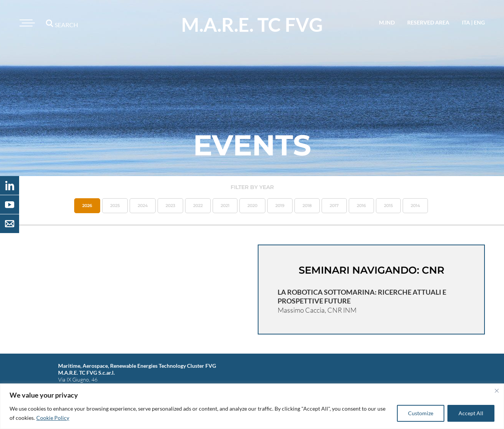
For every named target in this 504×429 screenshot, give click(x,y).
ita (466, 22)
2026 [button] (87, 206)
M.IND (387, 22)
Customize (421, 413)
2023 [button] (170, 206)
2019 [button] (280, 206)
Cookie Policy (53, 418)
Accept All (471, 413)
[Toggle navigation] (26, 23)
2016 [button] (361, 206)
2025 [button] (115, 206)
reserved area (428, 22)
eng (479, 22)
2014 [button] (415, 206)
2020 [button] (252, 206)
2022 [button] (198, 206)
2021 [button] (225, 206)
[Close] (497, 391)
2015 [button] (388, 206)
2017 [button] (334, 206)
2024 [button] (143, 206)
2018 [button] (307, 206)
